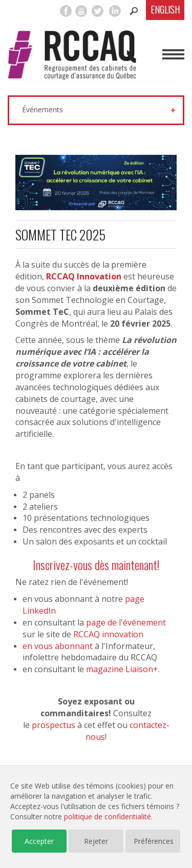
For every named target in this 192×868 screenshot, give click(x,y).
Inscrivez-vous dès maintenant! (96, 564)
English (165, 9)
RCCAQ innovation (108, 634)
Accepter (39, 841)
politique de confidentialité (108, 816)
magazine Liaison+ (122, 669)
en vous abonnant (58, 646)
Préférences (154, 841)
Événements (42, 109)
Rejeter (96, 841)
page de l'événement (126, 622)
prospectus (54, 725)
